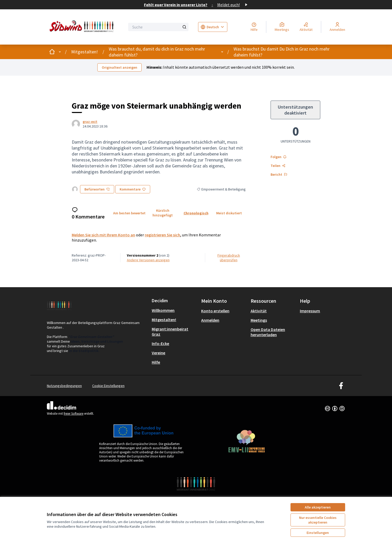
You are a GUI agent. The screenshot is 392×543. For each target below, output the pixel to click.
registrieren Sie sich (162, 235)
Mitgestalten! (85, 52)
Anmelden (210, 320)
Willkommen (163, 310)
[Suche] (158, 27)
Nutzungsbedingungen (64, 386)
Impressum (310, 311)
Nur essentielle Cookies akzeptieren (318, 520)
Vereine (158, 353)
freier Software (74, 414)
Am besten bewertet (129, 213)
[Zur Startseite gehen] (83, 27)
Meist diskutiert (229, 213)
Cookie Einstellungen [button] (108, 386)
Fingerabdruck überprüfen (229, 258)
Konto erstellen (215, 311)
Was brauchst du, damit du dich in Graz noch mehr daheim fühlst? (157, 52)
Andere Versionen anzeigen (148, 260)
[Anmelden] (337, 27)
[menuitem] (174, 310)
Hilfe (156, 362)
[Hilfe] (254, 27)
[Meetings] (282, 27)
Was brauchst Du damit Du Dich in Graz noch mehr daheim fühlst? (282, 52)
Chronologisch (196, 213)
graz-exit (90, 122)
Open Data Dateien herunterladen (268, 332)
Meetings (259, 320)
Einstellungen (318, 533)
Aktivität (259, 311)
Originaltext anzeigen (119, 67)
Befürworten (97, 189)
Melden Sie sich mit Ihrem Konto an (103, 235)
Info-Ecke (160, 343)
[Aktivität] (306, 27)
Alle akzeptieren (318, 507)
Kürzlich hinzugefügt (163, 213)
